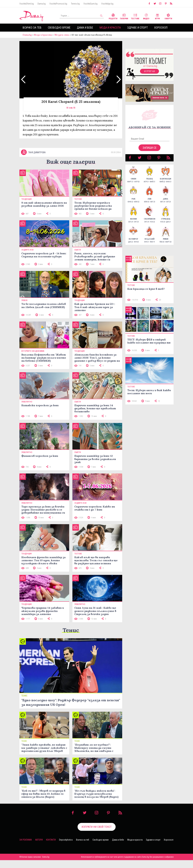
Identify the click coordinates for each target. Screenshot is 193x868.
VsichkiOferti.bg (27, 4)
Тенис (71, 638)
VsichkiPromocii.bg (58, 4)
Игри (157, 16)
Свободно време (59, 28)
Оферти (168, 16)
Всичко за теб (32, 28)
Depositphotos (66, 848)
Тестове (135, 16)
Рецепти (113, 16)
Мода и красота (110, 28)
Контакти (51, 848)
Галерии (124, 16)
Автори (39, 848)
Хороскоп (161, 28)
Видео (146, 16)
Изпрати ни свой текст (97, 835)
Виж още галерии (71, 170)
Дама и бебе (85, 28)
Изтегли (149, 74)
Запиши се (150, 151)
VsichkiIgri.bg (107, 4)
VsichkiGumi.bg (90, 4)
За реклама (26, 848)
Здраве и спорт (137, 28)
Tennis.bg (75, 4)
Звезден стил (62, 35)
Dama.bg (42, 4)
